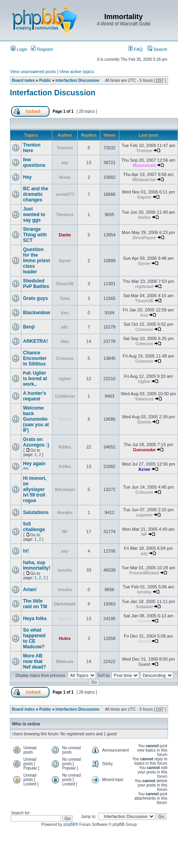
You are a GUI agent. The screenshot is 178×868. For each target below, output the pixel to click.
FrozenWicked (144, 573)
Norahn (65, 512)
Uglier (65, 379)
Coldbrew (65, 396)
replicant (144, 286)
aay (65, 162)
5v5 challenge (34, 527)
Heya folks (35, 619)
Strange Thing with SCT (35, 235)
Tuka (65, 298)
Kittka (65, 447)
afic (65, 327)
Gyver (65, 261)
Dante (65, 235)
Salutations (36, 512)
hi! (26, 551)
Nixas (65, 177)
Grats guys (35, 298)
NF (65, 532)
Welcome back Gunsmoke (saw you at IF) (36, 419)
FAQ (135, 49)
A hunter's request (34, 396)
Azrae (144, 469)
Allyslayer (65, 489)
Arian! (30, 590)
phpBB (69, 825)
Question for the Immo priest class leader (36, 261)
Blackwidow (37, 313)
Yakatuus (144, 399)
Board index (23, 80)
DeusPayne (144, 238)
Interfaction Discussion (78, 80)
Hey (27, 177)
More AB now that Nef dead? (34, 661)
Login (19, 49)
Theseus (65, 215)
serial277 (65, 194)
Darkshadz (65, 604)
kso (65, 313)
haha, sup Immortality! (37, 565)
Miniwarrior (144, 180)
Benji (29, 327)
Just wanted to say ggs (34, 215)
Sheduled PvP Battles (36, 284)
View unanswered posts (33, 72)
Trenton (65, 148)
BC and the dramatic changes (35, 194)
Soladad (144, 607)
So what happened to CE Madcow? (34, 638)
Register (42, 49)
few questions (34, 162)
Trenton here (32, 148)
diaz (65, 341)
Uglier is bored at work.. (35, 379)
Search (157, 49)
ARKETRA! (35, 341)
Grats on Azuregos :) (36, 442)
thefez (144, 217)
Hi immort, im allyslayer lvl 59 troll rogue (35, 489)
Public (45, 80)
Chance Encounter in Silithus (35, 358)
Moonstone (144, 165)
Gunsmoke (144, 450)
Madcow (65, 661)
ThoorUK (65, 284)
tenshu (65, 570)
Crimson (144, 329)
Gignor (144, 197)
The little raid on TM (35, 604)
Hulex (65, 638)
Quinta (144, 422)
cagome (144, 515)
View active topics (77, 72)
